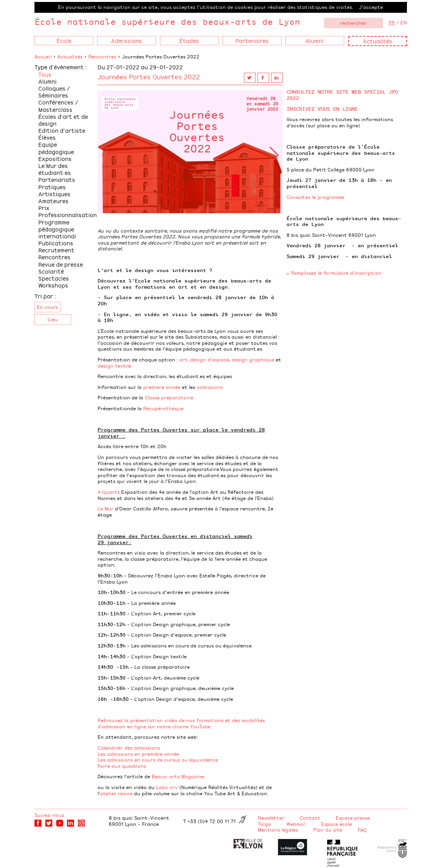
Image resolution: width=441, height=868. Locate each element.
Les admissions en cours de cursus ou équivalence (158, 760)
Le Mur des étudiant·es (55, 169)
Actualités (378, 41)
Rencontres (102, 56)
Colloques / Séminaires (54, 92)
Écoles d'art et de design (63, 120)
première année (162, 387)
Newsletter (271, 818)
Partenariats (57, 179)
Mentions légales (278, 830)
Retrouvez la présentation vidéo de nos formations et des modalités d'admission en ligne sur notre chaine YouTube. (181, 723)
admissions (210, 387)
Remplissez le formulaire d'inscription (336, 273)
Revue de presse (61, 264)
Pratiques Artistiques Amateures (54, 194)
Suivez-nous (49, 815)
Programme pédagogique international (57, 229)
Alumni (47, 81)
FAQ (362, 830)
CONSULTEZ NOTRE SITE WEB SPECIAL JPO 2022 (342, 95)
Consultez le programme (315, 197)
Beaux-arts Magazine (178, 776)
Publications (56, 243)
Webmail (296, 824)
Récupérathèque (163, 408)
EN (404, 22)
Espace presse (353, 818)
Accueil (43, 56)
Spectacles (54, 278)
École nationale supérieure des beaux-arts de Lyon (167, 21)
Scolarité (51, 271)
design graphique (253, 360)
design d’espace (209, 360)
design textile (114, 366)
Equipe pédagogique (56, 148)
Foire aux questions (122, 766)
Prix (44, 208)
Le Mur (106, 508)
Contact (310, 818)
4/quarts (109, 492)
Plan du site (328, 830)
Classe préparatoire (169, 397)
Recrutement (56, 250)
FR (392, 22)
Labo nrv (167, 787)
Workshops (53, 285)
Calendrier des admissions (129, 748)
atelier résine (116, 793)
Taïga (264, 824)
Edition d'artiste (62, 130)
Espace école (336, 824)
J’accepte (371, 7)
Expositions (55, 158)
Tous (45, 74)
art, (184, 360)
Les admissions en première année (138, 754)
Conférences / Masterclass (58, 105)
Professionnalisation (68, 215)
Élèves (47, 137)
